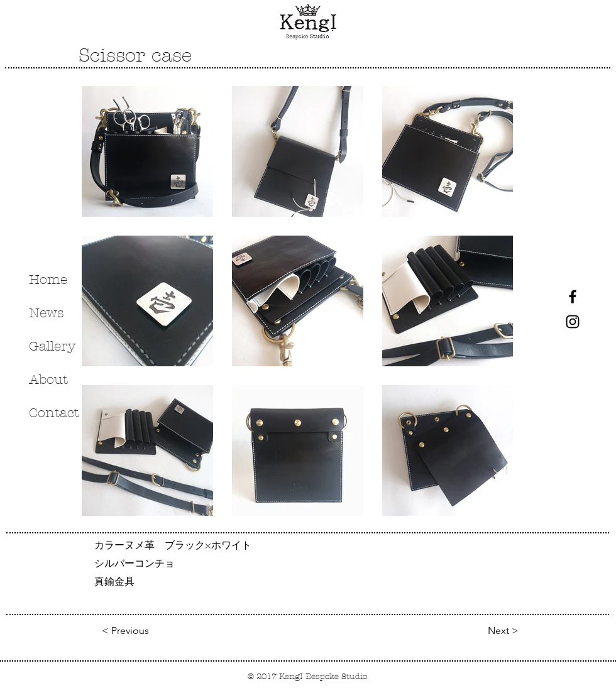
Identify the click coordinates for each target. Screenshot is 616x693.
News (47, 313)
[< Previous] (129, 631)
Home (48, 280)
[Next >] (487, 631)
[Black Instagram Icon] (573, 322)
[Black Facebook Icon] (573, 297)
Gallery (52, 346)
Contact (54, 413)
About (48, 379)
